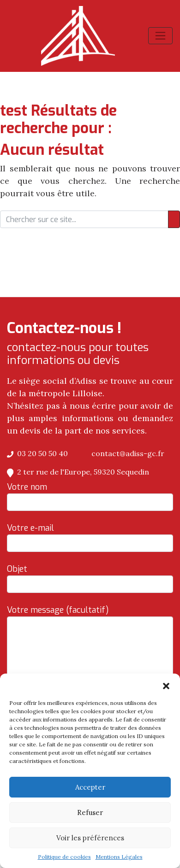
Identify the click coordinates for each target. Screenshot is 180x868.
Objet (90, 578)
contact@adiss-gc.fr (123, 453)
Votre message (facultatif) (90, 669)
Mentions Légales (119, 857)
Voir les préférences (90, 838)
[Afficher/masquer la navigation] (160, 36)
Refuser (90, 812)
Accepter (90, 787)
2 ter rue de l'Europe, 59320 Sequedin (78, 472)
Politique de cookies (64, 857)
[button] (166, 685)
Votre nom (90, 496)
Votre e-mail (90, 537)
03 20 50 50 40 (37, 453)
